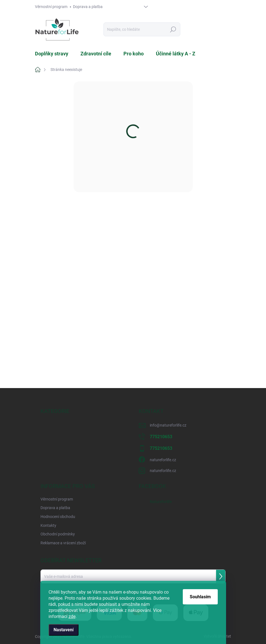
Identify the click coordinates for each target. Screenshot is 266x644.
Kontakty (48, 525)
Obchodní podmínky (58, 534)
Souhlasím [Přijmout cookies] (200, 597)
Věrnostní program (51, 7)
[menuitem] (55, 54)
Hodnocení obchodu (58, 517)
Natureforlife (161, 502)
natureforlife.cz (163, 460)
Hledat (173, 29)
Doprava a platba (88, 7)
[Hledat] (142, 29)
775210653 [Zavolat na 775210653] (161, 437)
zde (72, 616)
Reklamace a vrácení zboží (63, 543)
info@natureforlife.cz (168, 425)
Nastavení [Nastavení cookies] (64, 630)
